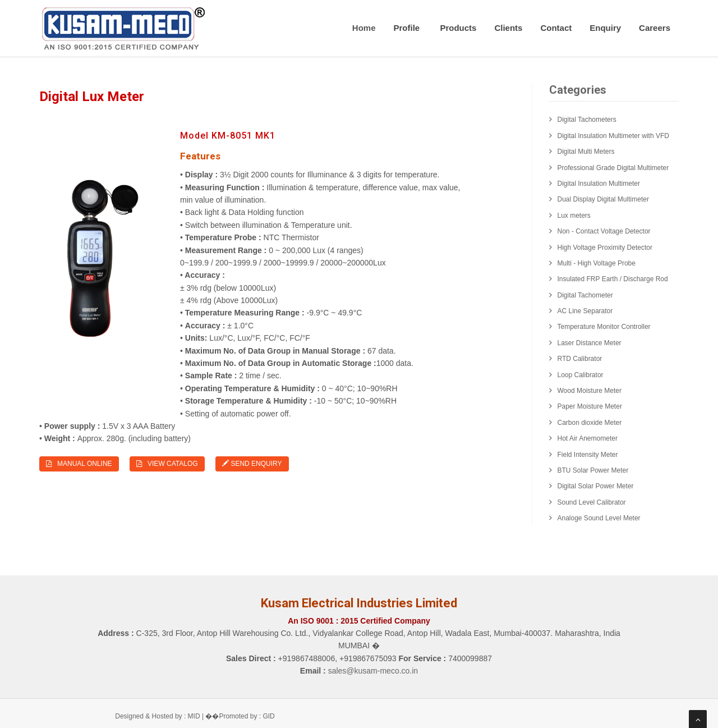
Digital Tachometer (585, 295)
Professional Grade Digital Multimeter (613, 168)
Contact (556, 28)
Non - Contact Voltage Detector (604, 231)
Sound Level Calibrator (592, 502)
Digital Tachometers (587, 120)
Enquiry (605, 28)
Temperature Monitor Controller (604, 327)
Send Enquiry (252, 464)
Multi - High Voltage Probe (597, 263)
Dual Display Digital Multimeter (603, 199)
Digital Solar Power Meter (596, 486)
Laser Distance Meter (590, 343)
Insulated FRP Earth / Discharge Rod (613, 279)
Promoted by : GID (247, 716)
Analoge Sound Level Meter (599, 518)
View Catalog (167, 464)
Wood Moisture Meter (590, 391)
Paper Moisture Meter (590, 406)
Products (458, 28)
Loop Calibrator (581, 375)
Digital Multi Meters (586, 152)
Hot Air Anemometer (588, 438)
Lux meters (574, 216)
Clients (508, 28)
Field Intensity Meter (588, 455)
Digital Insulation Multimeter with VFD (613, 136)
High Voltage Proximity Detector (605, 248)
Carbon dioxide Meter (590, 423)
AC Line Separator (585, 311)
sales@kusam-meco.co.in (373, 671)
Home (364, 28)
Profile (408, 28)
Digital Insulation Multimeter (599, 184)
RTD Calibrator (580, 359)
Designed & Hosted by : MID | (160, 716)
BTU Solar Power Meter (593, 470)
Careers (655, 28)
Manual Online (79, 464)
